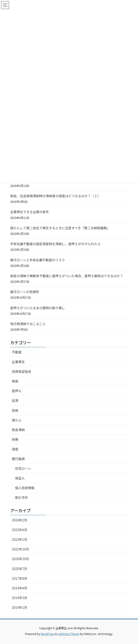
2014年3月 (20, 598)
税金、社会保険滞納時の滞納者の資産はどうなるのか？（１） (56, 196)
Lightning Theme (69, 634)
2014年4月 (20, 588)
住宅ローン (23, 468)
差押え (17, 391)
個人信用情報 (25, 488)
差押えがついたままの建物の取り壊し (38, 308)
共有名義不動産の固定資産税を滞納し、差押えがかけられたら (56, 244)
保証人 (20, 478)
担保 (15, 410)
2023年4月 (20, 530)
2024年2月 (20, 520)
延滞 (15, 400)
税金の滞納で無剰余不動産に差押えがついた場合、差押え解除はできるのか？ (67, 276)
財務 (15, 439)
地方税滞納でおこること (28, 324)
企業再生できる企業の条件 (30, 212)
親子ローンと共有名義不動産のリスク (38, 260)
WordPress (48, 634)
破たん (17, 420)
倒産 (15, 381)
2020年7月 (20, 569)
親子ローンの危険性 (25, 292)
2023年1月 (20, 539)
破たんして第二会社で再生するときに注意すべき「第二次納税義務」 (60, 228)
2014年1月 (20, 607)
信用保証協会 (22, 371)
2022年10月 (21, 549)
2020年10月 (21, 559)
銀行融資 (18, 459)
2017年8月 (20, 578)
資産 (15, 449)
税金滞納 (18, 430)
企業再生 (18, 362)
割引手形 (22, 497)
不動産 (17, 352)
